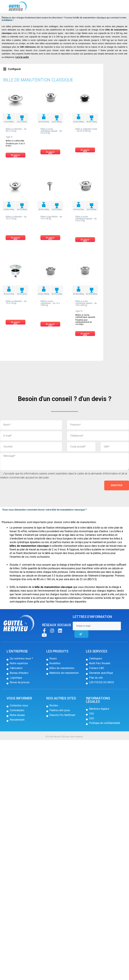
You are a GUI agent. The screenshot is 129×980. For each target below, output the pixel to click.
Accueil (8, 19)
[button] (12, 78)
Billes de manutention (24, 19)
